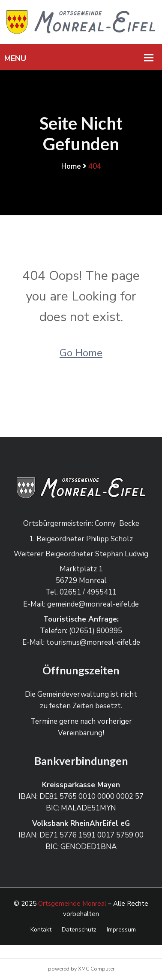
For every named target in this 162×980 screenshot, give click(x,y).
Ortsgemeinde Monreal (72, 904)
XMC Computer (96, 969)
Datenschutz (79, 930)
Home (71, 166)
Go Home (81, 353)
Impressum (121, 930)
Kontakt (41, 930)
